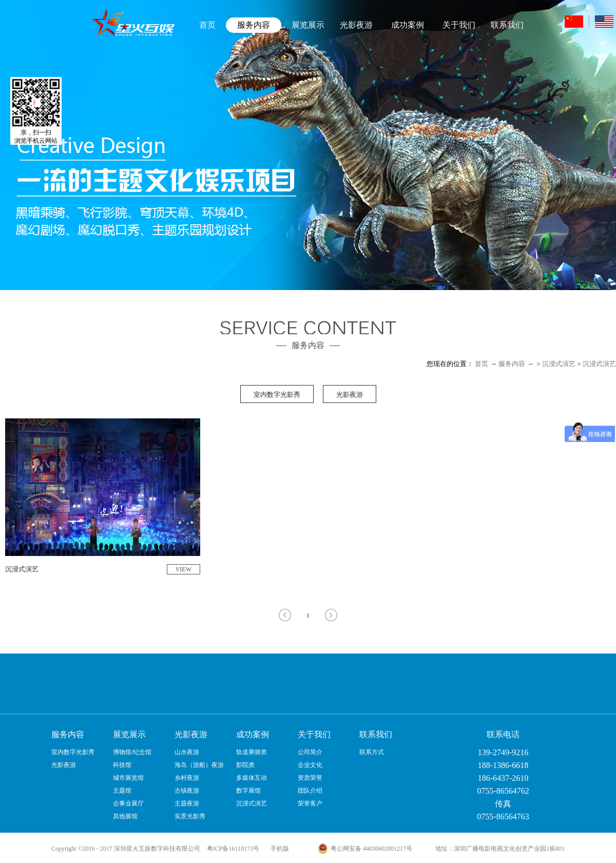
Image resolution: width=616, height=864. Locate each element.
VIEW (184, 569)
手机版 (278, 849)
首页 (207, 25)
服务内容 (512, 364)
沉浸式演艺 (559, 364)
